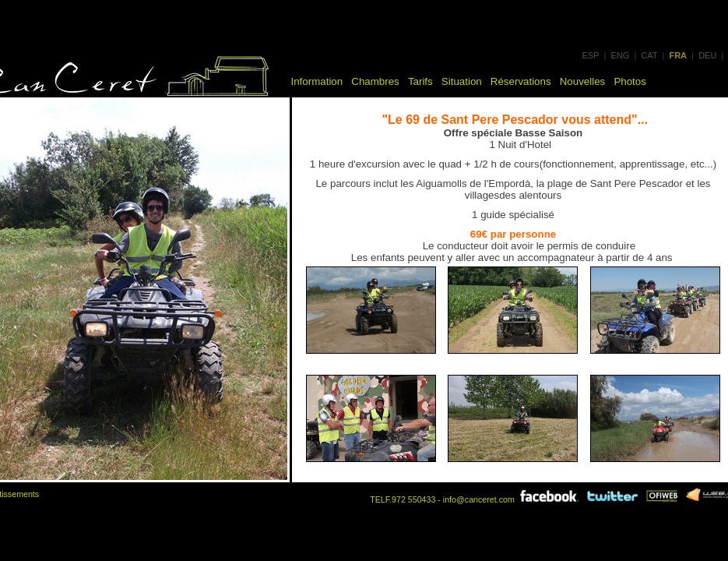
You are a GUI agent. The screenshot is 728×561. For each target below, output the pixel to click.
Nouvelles (583, 81)
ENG (620, 55)
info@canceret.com (479, 499)
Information (317, 81)
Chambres (375, 81)
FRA (678, 55)
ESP (591, 55)
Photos (630, 81)
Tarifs (420, 81)
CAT (649, 55)
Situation (462, 81)
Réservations (521, 81)
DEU (707, 55)
